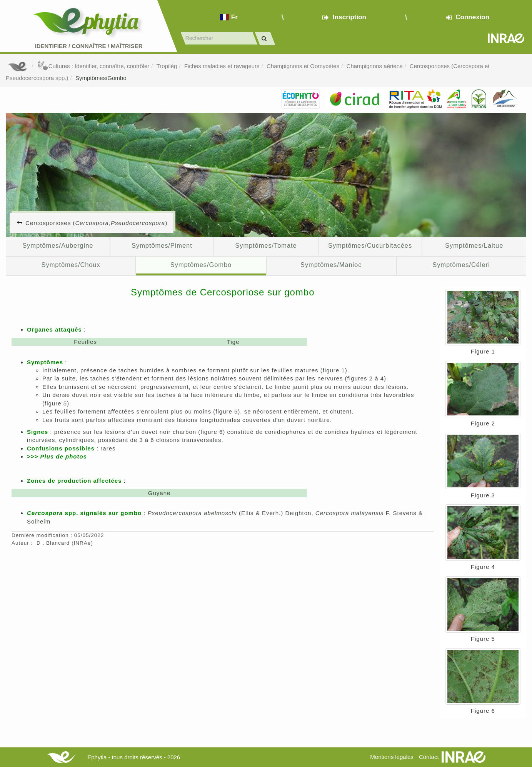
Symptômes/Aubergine (58, 245)
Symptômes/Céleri (461, 265)
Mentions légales (392, 757)
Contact (429, 757)
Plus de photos (63, 456)
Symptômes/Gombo (101, 78)
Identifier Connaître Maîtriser (88, 46)
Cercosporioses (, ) (96, 223)
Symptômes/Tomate (266, 245)
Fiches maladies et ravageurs (222, 66)
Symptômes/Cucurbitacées (370, 245)
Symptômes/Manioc (331, 265)
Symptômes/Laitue (474, 245)
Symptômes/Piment (162, 245)
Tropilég (167, 66)
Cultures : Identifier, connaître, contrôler (93, 66)
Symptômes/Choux (71, 265)
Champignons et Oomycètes (303, 66)
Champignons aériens (375, 66)
